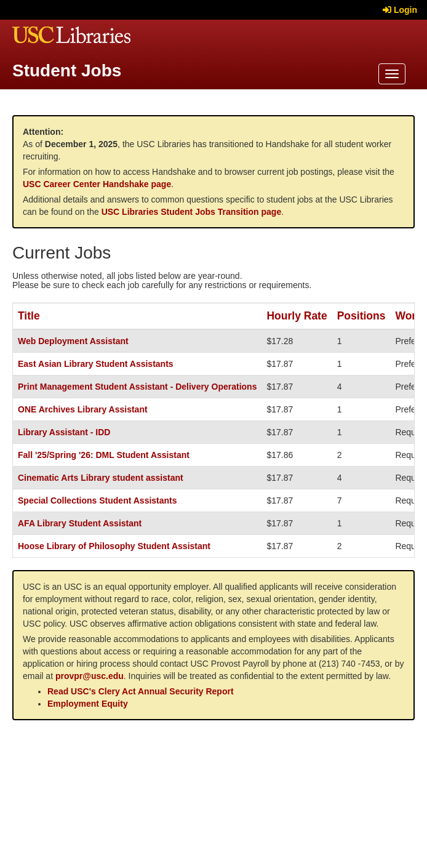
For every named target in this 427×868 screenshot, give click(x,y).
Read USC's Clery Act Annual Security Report (141, 691)
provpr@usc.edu (90, 676)
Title (29, 316)
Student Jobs (67, 70)
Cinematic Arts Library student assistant (101, 478)
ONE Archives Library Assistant (83, 409)
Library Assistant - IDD (64, 432)
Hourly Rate (297, 316)
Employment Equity (88, 704)
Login (400, 10)
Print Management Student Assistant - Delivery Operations (137, 387)
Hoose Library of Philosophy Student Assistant (114, 546)
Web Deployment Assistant (73, 341)
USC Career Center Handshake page (97, 184)
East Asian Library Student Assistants (96, 364)
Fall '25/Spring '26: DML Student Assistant (104, 455)
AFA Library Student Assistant (80, 523)
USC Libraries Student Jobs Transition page (192, 212)
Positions (361, 316)
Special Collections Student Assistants (98, 500)
